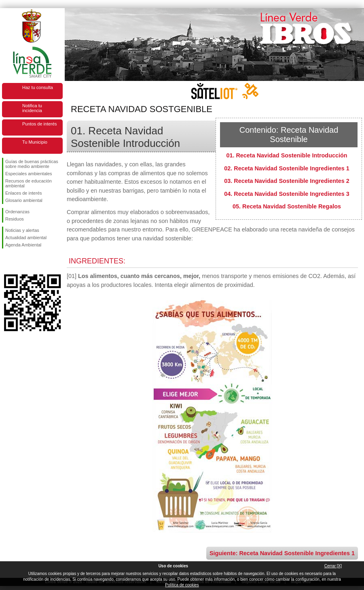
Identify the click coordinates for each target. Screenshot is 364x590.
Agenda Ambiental (23, 245)
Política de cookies (182, 585)
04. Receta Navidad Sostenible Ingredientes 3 (287, 194)
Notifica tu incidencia (32, 108)
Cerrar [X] (333, 566)
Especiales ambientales (29, 174)
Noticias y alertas (22, 230)
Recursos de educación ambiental (29, 183)
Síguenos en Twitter (20, 261)
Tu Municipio (35, 142)
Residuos (15, 219)
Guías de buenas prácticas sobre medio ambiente (32, 164)
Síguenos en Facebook (7, 261)
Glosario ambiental (24, 200)
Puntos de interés (40, 124)
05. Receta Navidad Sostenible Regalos (287, 206)
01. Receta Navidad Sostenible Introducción (287, 155)
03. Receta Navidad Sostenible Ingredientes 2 (287, 181)
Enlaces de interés (24, 193)
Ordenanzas (17, 212)
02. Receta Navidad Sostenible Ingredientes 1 (287, 168)
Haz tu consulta (38, 87)
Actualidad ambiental (26, 238)
